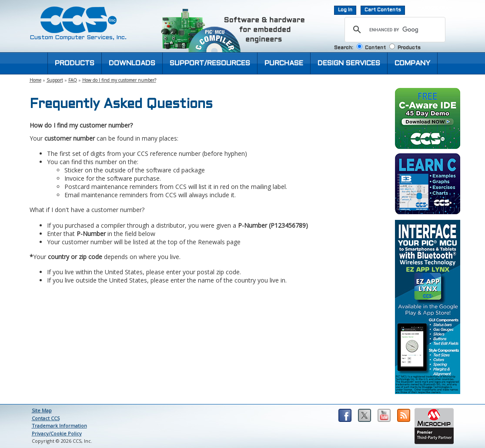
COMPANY (412, 63)
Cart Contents (383, 10)
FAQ (73, 80)
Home (35, 80)
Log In (345, 10)
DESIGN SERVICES (349, 63)
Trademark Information (59, 426)
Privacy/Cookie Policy (57, 433)
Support (55, 80)
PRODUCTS (75, 63)
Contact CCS (46, 418)
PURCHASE (284, 63)
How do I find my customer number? (119, 80)
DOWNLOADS (132, 63)
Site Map (42, 410)
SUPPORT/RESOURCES (210, 63)
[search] (394, 30)
